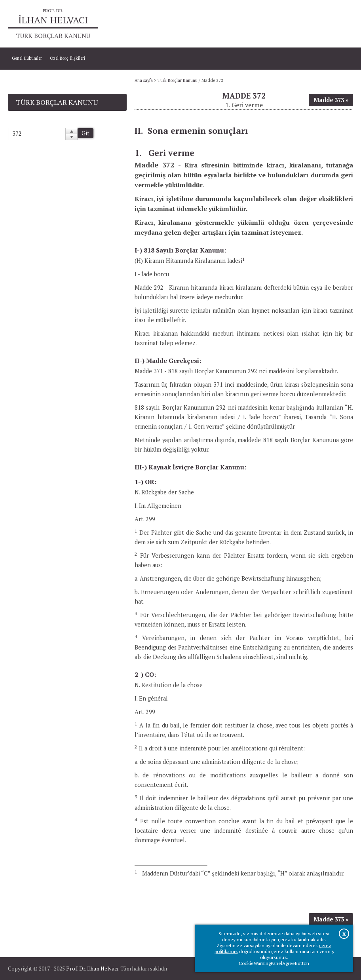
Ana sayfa (271, 24)
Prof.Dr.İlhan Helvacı (308, 24)
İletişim (342, 24)
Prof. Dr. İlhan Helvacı (92, 969)
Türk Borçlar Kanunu (178, 80)
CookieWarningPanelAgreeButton (274, 963)
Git (85, 133)
